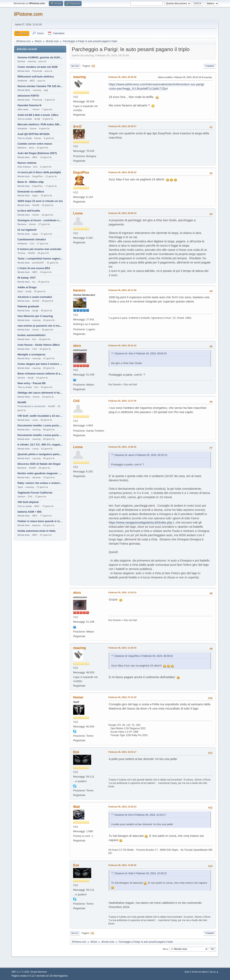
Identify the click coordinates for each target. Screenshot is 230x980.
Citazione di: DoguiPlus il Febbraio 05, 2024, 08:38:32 (143, 656)
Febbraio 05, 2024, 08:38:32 (122, 172)
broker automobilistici (31, 335)
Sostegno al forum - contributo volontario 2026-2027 (40, 220)
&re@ (77, 126)
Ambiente (22, 81)
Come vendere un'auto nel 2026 (37, 67)
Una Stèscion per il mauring (35, 316)
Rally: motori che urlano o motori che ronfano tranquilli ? (40, 483)
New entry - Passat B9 (31, 383)
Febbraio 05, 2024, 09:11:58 (122, 290)
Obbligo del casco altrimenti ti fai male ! (40, 393)
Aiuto (187, 972)
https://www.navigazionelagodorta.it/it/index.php (140, 522)
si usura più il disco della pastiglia (39, 172)
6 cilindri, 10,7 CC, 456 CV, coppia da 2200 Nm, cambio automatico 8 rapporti (40, 445)
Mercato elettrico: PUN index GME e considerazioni (40, 124)
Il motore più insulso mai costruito (39, 249)
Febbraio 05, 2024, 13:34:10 (122, 592)
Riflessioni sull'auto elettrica (36, 77)
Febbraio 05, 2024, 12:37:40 (122, 401)
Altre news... (24, 109)
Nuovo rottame (27, 163)
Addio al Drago (27, 287)
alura (77, 346)
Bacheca (22, 148)
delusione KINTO (28, 96)
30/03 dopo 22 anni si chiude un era (40, 201)
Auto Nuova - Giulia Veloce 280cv (39, 345)
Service (21, 61)
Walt (76, 807)
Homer (78, 697)
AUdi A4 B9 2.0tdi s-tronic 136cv (38, 115)
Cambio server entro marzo (35, 144)
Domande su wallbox (31, 192)
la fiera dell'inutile (29, 211)
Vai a (165, 949)
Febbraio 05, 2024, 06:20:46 (122, 77)
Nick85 (22, 402)
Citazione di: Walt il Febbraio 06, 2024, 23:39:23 (140, 873)
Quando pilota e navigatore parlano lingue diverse (40, 454)
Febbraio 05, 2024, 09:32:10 (122, 346)
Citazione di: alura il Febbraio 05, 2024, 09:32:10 (141, 455)
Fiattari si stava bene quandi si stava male (40, 521)
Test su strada (25, 119)
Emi (76, 752)
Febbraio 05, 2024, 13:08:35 (122, 447)
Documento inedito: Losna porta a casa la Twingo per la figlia (40, 425)
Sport (20, 291)
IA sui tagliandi (27, 230)
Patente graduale (28, 306)
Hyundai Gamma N (29, 105)
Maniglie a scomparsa (31, 354)
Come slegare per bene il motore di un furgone (40, 364)
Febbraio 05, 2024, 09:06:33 (122, 213)
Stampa (210, 66)
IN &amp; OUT (27, 278)
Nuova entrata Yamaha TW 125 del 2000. (40, 86)
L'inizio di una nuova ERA (34, 268)
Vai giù (75, 66)
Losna (78, 213)
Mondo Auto (24, 71)
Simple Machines (39, 972)
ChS (76, 401)
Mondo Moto (24, 90)
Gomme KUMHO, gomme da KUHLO (40, 57)
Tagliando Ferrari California (35, 493)
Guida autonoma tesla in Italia (36, 531)
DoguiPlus (81, 172)
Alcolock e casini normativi (35, 297)
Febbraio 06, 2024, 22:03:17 (122, 752)
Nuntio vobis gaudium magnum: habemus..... (40, 473)
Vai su (75, 933)
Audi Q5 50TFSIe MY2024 (33, 134)
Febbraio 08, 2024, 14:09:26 (122, 865)
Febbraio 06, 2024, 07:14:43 (122, 697)
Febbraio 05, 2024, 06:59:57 (122, 126)
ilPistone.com (28, 14)
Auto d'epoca (24, 167)
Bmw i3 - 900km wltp (31, 182)
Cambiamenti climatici (32, 239)
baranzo (79, 290)
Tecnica (21, 253)
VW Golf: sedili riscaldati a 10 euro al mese (40, 416)
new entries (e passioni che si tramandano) (40, 326)
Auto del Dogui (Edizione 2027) (37, 153)
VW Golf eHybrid (28, 502)
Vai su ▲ (214, 972)
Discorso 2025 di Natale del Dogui (39, 464)
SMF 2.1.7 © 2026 (20, 972)
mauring (79, 77)
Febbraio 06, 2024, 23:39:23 (122, 807)
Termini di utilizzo (200, 972)
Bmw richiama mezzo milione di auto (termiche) (40, 374)
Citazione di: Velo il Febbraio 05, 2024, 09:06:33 (140, 354)
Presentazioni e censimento (31, 406)
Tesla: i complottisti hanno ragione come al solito (40, 259)
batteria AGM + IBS (30, 512)
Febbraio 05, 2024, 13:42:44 (122, 648)
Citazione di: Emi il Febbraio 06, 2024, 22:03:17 (140, 815)
